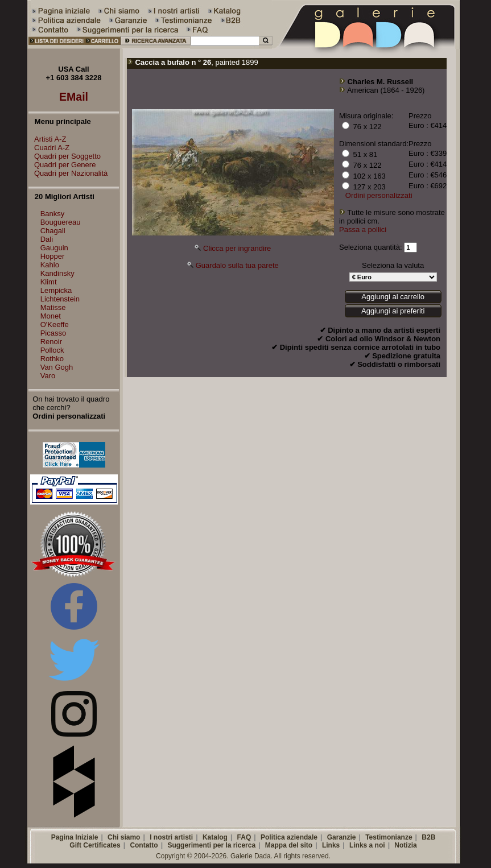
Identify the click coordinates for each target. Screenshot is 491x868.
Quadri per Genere (62, 165)
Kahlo (50, 265)
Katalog (215, 837)
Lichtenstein (60, 299)
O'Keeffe (55, 325)
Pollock (52, 350)
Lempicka (56, 290)
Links (331, 845)
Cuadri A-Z (49, 148)
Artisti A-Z (47, 139)
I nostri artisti (171, 837)
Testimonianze (389, 837)
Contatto (144, 845)
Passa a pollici (363, 230)
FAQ (244, 837)
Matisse (53, 307)
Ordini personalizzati (379, 195)
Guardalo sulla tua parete (237, 265)
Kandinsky (57, 273)
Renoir (51, 342)
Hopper (53, 256)
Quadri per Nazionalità (68, 173)
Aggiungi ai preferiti (393, 311)
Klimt (49, 282)
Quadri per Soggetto (65, 156)
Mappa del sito (289, 845)
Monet (51, 316)
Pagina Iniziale (75, 837)
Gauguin (54, 248)
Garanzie (342, 837)
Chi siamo (124, 837)
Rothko (52, 359)
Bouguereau (61, 222)
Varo (48, 376)
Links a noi (367, 845)
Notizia (405, 845)
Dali (47, 239)
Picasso (53, 333)
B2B (428, 837)
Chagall (53, 231)
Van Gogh (57, 367)
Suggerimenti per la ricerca (211, 845)
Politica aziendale (289, 837)
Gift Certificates (95, 845)
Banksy (53, 214)
